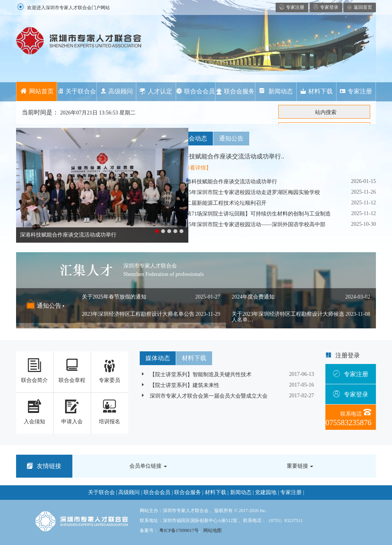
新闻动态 (276, 91)
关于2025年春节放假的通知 (114, 297)
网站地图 (212, 530)
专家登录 (351, 394)
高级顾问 (117, 91)
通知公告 (231, 138)
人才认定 (156, 91)
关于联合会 (77, 91)
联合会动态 (192, 138)
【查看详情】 (195, 168)
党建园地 (266, 492)
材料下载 (316, 91)
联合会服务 (235, 91)
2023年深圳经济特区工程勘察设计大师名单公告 (138, 314)
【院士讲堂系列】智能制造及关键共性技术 (196, 374)
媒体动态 (158, 358)
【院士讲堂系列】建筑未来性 (180, 385)
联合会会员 (195, 91)
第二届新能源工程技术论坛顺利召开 (219, 203)
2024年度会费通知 (253, 297)
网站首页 (37, 91)
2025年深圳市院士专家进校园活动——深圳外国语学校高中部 (248, 224)
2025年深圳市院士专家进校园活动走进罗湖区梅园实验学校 (245, 192)
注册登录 (348, 355)
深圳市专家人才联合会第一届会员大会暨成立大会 (204, 396)
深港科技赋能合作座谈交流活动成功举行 (224, 182)
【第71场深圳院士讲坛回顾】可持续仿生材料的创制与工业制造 (251, 214)
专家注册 (356, 91)
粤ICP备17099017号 (179, 530)
